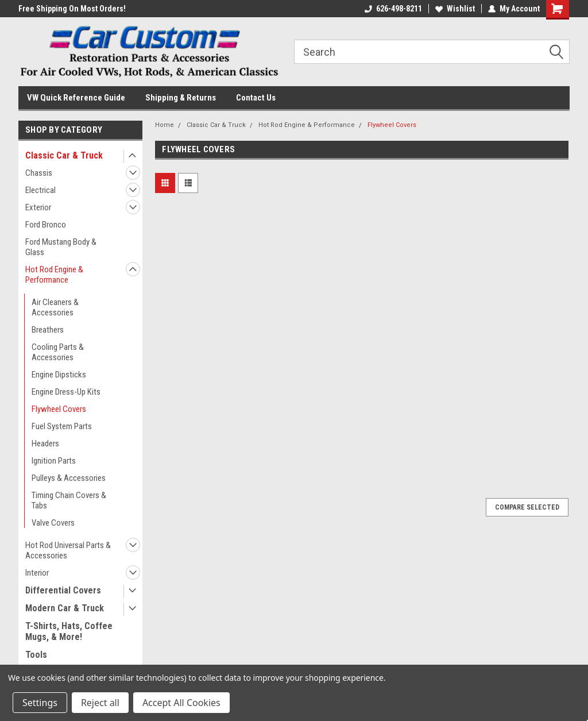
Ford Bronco (46, 225)
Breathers (48, 330)
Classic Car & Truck (64, 155)
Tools (36, 655)
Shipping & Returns (181, 98)
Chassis (39, 173)
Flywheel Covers (59, 409)
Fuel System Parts (62, 426)
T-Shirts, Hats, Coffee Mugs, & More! (69, 631)
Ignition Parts (54, 461)
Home (165, 125)
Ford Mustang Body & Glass (61, 247)
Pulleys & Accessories (69, 478)
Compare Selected (527, 507)
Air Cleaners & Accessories (55, 307)
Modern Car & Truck (65, 608)
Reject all (100, 703)
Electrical (40, 190)
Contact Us (256, 98)
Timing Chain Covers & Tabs (69, 500)
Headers (45, 444)
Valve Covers (53, 523)
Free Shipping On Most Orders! (72, 9)
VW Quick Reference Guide (76, 98)
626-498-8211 (393, 9)
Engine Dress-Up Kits (66, 392)
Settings (40, 703)
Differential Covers (63, 590)
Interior (37, 573)
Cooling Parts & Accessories (58, 352)
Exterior (38, 207)
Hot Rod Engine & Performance (54, 275)
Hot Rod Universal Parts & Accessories (68, 550)
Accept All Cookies (181, 703)
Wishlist (455, 9)
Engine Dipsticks (59, 375)
